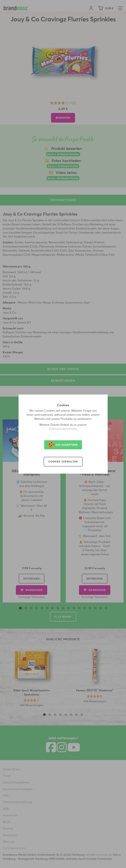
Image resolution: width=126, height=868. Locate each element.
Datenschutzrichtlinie (63, 429)
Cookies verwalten (63, 462)
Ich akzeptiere (63, 445)
